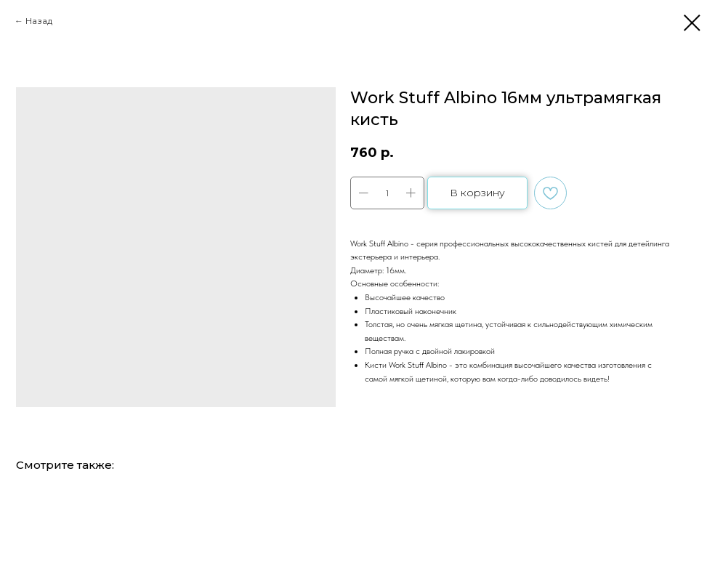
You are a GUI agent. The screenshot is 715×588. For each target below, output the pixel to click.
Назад (39, 21)
